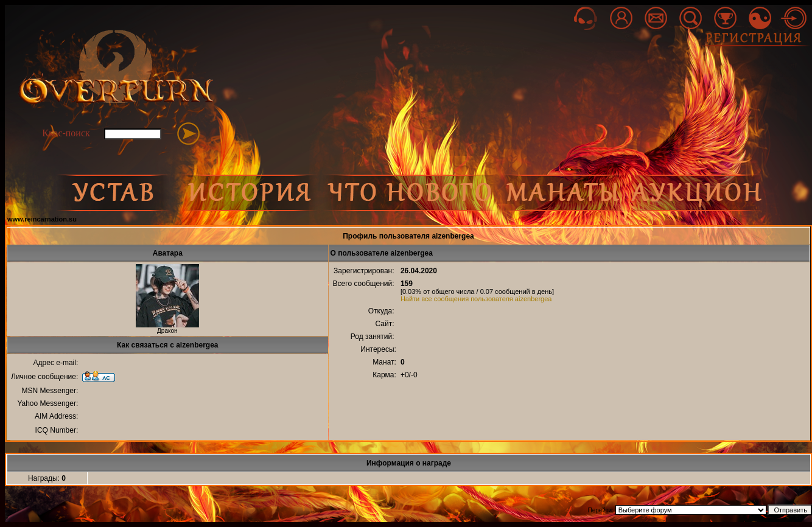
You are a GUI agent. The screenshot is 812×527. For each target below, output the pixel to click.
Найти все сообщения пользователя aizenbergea (476, 299)
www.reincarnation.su (42, 219)
